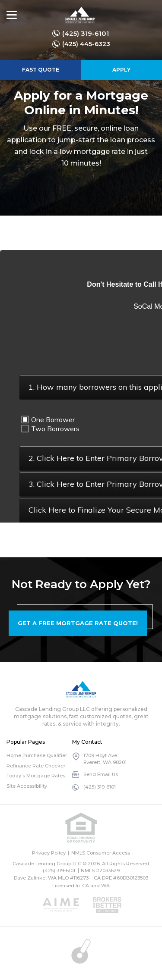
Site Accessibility (27, 786)
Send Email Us (101, 774)
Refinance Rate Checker (36, 766)
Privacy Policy (49, 853)
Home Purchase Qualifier (37, 755)
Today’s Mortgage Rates (36, 776)
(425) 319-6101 (86, 33)
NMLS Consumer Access (101, 853)
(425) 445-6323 (86, 44)
